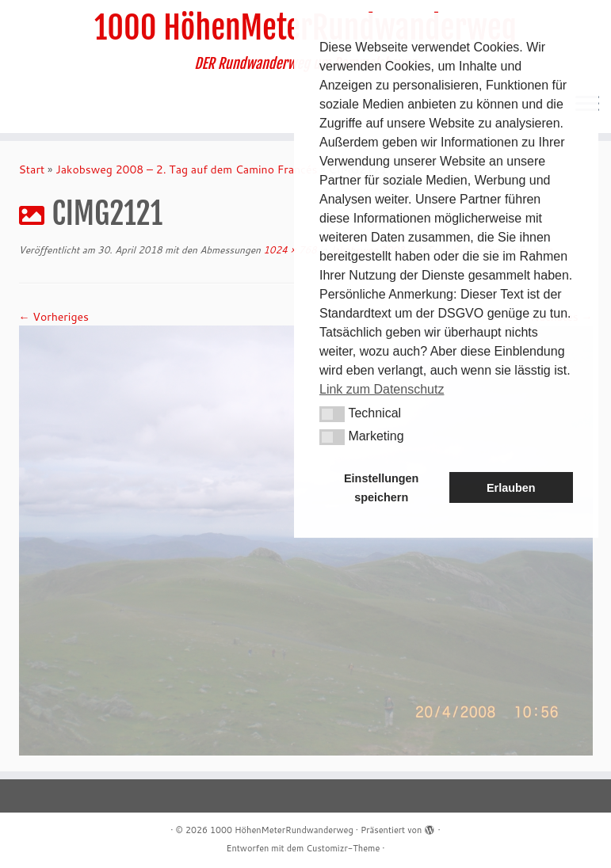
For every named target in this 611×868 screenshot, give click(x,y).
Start (32, 169)
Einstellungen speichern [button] (381, 488)
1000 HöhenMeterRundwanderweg (282, 830)
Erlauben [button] (511, 488)
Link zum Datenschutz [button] (382, 389)
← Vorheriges (54, 317)
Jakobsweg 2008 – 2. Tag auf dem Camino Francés (186, 169)
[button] (332, 414)
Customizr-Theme (343, 848)
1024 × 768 (289, 250)
